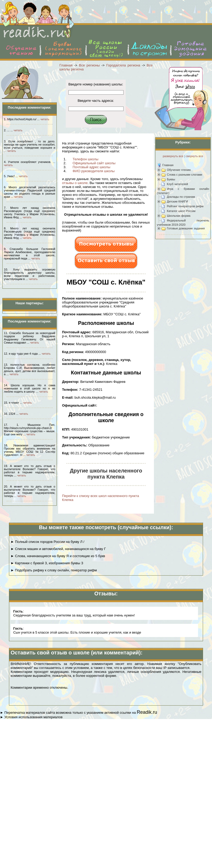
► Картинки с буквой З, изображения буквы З (47, 563)
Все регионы (89, 65)
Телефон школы (86, 159)
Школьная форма (179, 216)
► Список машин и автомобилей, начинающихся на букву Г (58, 549)
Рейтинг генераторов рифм (185, 206)
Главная (66, 65)
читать (45, 119)
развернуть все (173, 156)
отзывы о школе (75, 183)
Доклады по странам (181, 197)
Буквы (171, 179)
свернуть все (194, 156)
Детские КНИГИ (177, 201)
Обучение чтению (179, 170)
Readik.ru (147, 712)
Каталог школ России (181, 211)
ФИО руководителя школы (94, 171)
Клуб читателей (177, 184)
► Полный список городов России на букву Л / (47, 542)
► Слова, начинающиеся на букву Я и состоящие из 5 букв (58, 556)
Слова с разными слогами (185, 175)
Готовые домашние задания (186, 228)
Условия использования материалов (33, 717)
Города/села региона (123, 65)
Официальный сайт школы (94, 163)
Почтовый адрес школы (91, 167)
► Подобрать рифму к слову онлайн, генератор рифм (54, 570)
